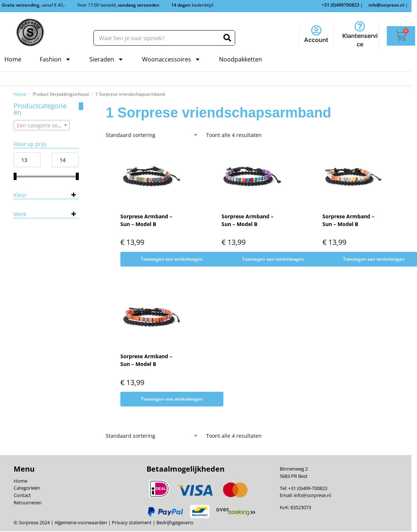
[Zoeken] (227, 38)
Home (13, 59)
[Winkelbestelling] (152, 135)
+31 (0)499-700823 (308, 488)
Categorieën (27, 488)
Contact (22, 495)
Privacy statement (131, 522)
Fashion (55, 59)
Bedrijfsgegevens (174, 522)
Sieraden (107, 59)
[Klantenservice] (360, 26)
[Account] (316, 30)
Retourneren (28, 503)
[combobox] (42, 125)
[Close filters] (81, 106)
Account (316, 40)
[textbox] (42, 126)
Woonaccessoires (171, 59)
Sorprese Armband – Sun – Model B (146, 220)
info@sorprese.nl (312, 495)
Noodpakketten (241, 59)
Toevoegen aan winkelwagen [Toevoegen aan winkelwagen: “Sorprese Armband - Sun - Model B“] (172, 259)
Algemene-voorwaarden (81, 522)
